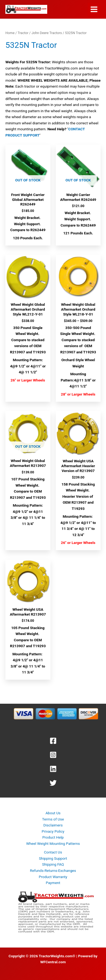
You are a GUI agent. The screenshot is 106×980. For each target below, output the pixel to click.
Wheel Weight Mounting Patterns (53, 843)
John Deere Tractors (47, 33)
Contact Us (53, 852)
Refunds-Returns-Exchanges (53, 871)
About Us (53, 813)
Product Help (53, 837)
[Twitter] (53, 783)
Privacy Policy (53, 831)
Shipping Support (53, 858)
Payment (53, 883)
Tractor (23, 33)
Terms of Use (53, 819)
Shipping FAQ (53, 864)
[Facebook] (53, 741)
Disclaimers (53, 825)
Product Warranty (53, 877)
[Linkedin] (53, 769)
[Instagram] (53, 755)
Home (10, 33)
